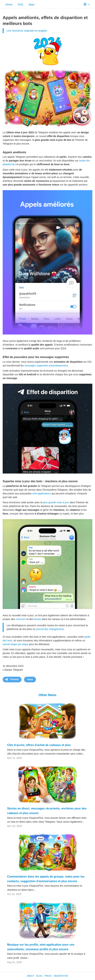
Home (9, 4)
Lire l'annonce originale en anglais (27, 31)
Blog (39, 976)
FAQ (20, 4)
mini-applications (42, 493)
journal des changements (50, 629)
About (31, 976)
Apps (31, 4)
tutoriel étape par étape (15, 644)
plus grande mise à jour (56, 502)
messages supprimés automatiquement (46, 366)
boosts (38, 619)
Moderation (61, 976)
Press (48, 976)
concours (21, 619)
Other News (47, 695)
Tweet (30, 680)
